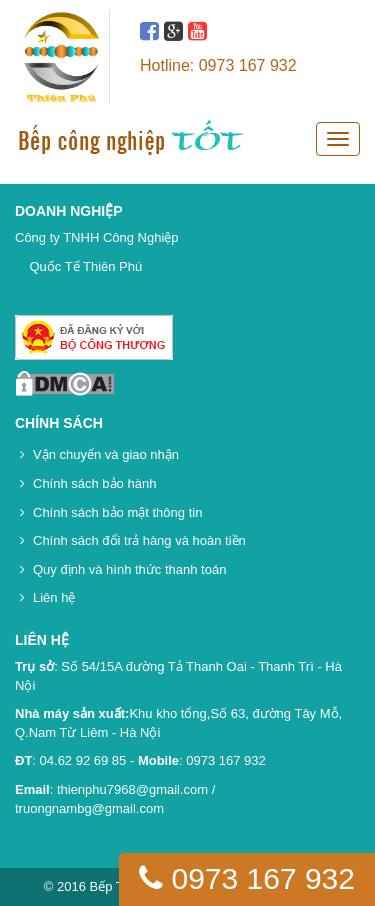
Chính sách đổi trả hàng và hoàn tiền (139, 540)
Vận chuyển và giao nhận (106, 454)
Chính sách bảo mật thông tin (117, 512)
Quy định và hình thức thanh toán (129, 569)
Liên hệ (54, 597)
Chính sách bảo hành (94, 483)
